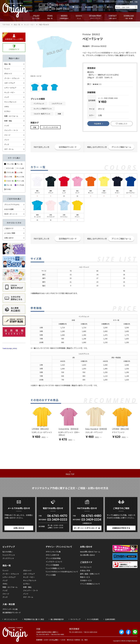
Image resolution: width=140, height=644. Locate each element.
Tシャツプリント (9, 555)
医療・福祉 (8, 121)
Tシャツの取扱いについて (55, 568)
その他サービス (86, 580)
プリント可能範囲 (52, 565)
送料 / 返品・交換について (90, 574)
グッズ (7, 144)
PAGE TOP (70, 474)
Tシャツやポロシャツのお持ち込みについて (62, 572)
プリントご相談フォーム (121, 147)
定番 (35, 127)
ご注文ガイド (9, 228)
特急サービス (85, 577)
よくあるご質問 (10, 233)
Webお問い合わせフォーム (90, 552)
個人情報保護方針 (57, 619)
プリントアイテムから (12, 204)
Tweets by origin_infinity (10, 348)
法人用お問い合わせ (87, 555)
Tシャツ (7, 69)
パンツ (7, 140)
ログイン (101, 7)
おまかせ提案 (9, 209)
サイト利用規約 (93, 619)
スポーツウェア (10, 83)
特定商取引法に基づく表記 (34, 619)
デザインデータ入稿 (10, 609)
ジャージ (7, 135)
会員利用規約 (110, 619)
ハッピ (7, 125)
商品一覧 (17, 24)
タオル (7, 107)
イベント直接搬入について (90, 584)
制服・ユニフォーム (11, 116)
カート (111, 7)
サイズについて (86, 567)
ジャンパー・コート (11, 130)
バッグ (7, 97)
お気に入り (78, 7)
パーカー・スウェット (12, 78)
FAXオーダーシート (11, 214)
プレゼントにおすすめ (50, 127)
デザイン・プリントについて (59, 547)
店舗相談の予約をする (121, 528)
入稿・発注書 (9, 604)
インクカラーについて (54, 562)
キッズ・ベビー (29, 24)
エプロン (7, 111)
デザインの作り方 (52, 555)
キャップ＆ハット (10, 102)
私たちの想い (8, 552)
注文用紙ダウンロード (68, 147)
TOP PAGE (6, 24)
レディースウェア (10, 88)
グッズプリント (8, 558)
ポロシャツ (8, 73)
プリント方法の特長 (53, 558)
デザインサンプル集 (53, 552)
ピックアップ (9, 547)
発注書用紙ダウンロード (12, 612)
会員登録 (90, 7)
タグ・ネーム (9, 149)
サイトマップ (75, 619)
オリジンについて (11, 619)
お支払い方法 (85, 570)
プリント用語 (51, 575)
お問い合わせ (9, 238)
